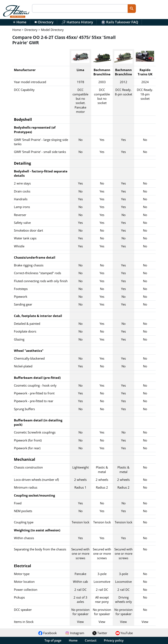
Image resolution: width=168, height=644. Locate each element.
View (80, 622)
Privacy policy (114, 640)
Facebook (48, 633)
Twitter (100, 633)
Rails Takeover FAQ (120, 22)
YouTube (124, 633)
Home (20, 22)
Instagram (75, 633)
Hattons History (77, 22)
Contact (91, 640)
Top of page (53, 640)
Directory (44, 22)
